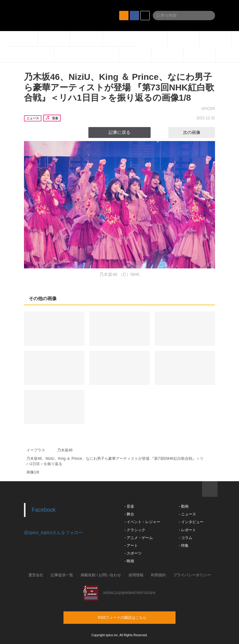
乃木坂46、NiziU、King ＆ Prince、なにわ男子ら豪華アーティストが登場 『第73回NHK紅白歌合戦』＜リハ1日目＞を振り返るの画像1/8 (119, 87)
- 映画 (129, 561)
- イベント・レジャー (142, 522)
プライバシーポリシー (192, 575)
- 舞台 (129, 514)
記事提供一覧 (62, 575)
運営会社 (36, 575)
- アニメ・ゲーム (139, 538)
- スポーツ (133, 553)
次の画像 (197, 132)
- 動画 (183, 506)
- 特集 (183, 546)
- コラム (185, 538)
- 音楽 (129, 506)
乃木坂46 (65, 450)
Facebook (44, 510)
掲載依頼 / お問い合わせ (101, 575)
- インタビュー (191, 522)
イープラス (36, 450)
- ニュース (187, 514)
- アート (131, 546)
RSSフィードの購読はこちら (131, 617)
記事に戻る (119, 132)
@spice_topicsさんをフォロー (53, 532)
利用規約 (158, 575)
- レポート (187, 530)
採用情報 (136, 575)
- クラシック (135, 530)
